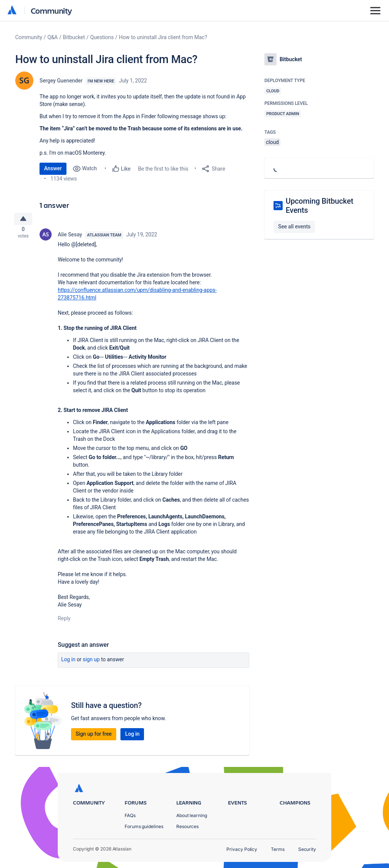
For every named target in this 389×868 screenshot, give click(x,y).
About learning (192, 815)
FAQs (130, 815)
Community (51, 10)
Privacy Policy (242, 849)
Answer (53, 168)
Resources (187, 826)
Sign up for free (94, 737)
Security (307, 849)
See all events (294, 227)
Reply (64, 621)
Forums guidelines (144, 826)
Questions (102, 37)
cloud (272, 142)
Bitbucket (74, 37)
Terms (278, 849)
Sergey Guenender (61, 81)
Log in (68, 662)
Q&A (53, 37)
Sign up (91, 662)
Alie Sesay (70, 237)
